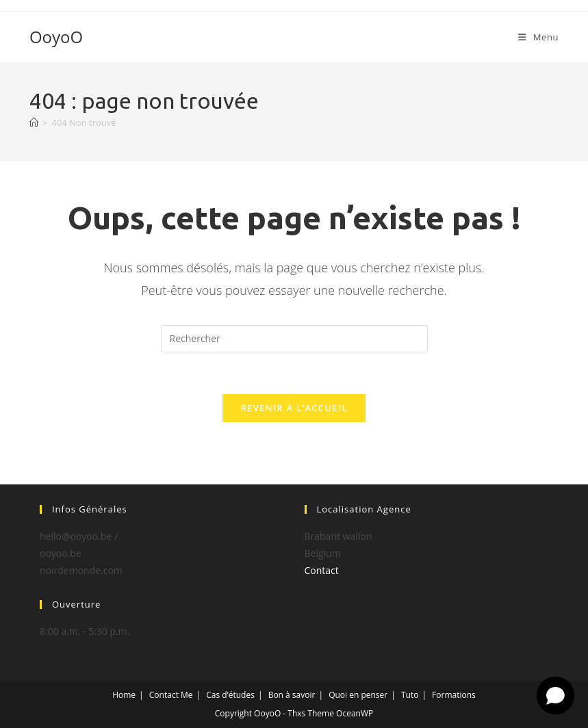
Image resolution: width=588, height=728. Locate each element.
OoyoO (56, 37)
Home (124, 695)
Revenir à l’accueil (294, 408)
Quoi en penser (358, 695)
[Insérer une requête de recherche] (294, 339)
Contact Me (171, 695)
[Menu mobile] (538, 37)
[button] (555, 695)
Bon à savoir (292, 695)
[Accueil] (34, 122)
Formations (454, 695)
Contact (322, 570)
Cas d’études (230, 695)
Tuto (410, 695)
